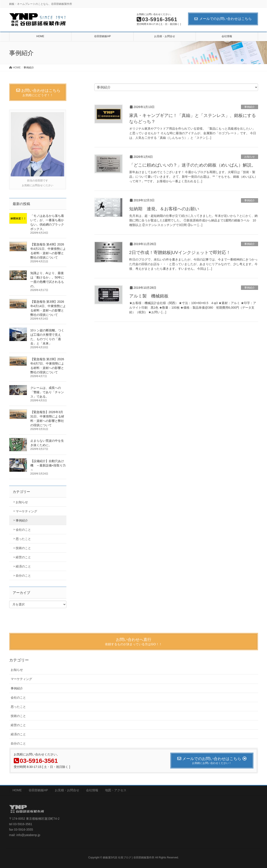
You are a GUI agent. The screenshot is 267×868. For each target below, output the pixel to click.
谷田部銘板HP (38, 790)
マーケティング (26, 511)
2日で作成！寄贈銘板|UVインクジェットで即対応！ (180, 252)
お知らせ (250, 157)
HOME (17, 790)
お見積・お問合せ (67, 790)
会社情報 (92, 790)
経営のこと (23, 557)
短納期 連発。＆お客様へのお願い (164, 209)
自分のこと (23, 576)
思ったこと (23, 539)
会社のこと (23, 530)
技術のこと (23, 548)
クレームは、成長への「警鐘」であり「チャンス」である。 (47, 392)
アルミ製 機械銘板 (149, 296)
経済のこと (23, 566)
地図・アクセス (116, 790)
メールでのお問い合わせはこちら (223, 19)
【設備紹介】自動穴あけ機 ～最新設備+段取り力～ (48, 465)
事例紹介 (250, 107)
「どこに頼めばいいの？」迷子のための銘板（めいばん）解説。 (193, 165)
